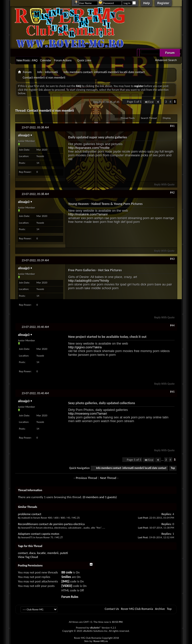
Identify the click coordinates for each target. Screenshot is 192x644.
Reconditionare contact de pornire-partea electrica (51, 524)
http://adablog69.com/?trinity (89, 281)
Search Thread (149, 118)
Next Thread (108, 478)
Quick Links (84, 60)
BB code (67, 572)
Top (173, 468)
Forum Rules (70, 597)
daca (32, 553)
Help (146, 3)
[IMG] (65, 581)
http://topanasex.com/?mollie (89, 148)
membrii (53, 553)
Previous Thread (86, 478)
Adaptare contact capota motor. (39, 534)
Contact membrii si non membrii (50, 111)
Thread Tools (128, 118)
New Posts (23, 60)
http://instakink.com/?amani (88, 214)
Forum (170, 53)
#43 (172, 259)
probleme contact (30, 514)
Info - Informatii (47, 72)
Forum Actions (63, 60)
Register (163, 3)
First (149, 102)
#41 (172, 126)
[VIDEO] (67, 586)
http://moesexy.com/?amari (88, 414)
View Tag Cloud (28, 557)
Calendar (46, 60)
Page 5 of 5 (134, 102)
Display (167, 118)
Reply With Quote (162, 185)
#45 (172, 392)
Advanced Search (166, 60)
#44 (172, 325)
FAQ (35, 60)
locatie (41, 553)
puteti (64, 553)
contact (23, 553)
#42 (172, 192)
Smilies (66, 577)
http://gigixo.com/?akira (85, 347)
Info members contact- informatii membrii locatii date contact (104, 72)
